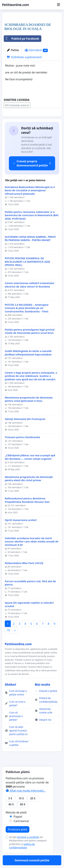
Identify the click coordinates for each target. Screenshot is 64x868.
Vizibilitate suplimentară (24, 57)
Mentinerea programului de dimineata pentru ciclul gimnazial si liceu (29, 409)
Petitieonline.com (15, 5)
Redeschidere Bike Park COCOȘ (24, 573)
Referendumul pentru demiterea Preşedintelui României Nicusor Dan (27, 510)
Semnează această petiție (32, 119)
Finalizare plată (17, 839)
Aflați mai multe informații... (26, 801)
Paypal (18, 826)
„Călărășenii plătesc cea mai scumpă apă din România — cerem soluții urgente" (30, 467)
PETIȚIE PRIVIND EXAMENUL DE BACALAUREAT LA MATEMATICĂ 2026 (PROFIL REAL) (27, 272)
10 (8, 640)
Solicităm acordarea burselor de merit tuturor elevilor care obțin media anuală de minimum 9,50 (32, 552)
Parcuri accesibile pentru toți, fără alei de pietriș (30, 593)
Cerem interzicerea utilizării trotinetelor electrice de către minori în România (30, 295)
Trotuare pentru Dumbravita (22, 447)
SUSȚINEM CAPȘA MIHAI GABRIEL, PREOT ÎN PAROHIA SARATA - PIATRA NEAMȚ (30, 248)
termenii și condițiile (28, 847)
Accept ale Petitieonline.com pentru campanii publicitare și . (28, 852)
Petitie (13, 50)
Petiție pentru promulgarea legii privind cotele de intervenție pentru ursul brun (30, 341)
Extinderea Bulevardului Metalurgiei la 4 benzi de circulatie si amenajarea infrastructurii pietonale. (30, 200)
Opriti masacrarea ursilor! (21, 530)
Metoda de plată (16, 822)
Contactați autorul (17, 105)
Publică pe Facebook (22, 39)
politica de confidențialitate (22, 856)
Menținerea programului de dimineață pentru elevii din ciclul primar (29, 489)
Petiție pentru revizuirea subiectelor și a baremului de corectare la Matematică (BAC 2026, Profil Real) (32, 225)
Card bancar (21, 831)
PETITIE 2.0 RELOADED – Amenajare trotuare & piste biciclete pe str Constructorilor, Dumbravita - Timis (27, 318)
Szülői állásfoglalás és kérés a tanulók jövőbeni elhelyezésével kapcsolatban (28, 363)
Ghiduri (10, 694)
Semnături (36, 50)
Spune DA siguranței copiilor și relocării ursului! (29, 614)
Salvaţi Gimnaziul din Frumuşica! (25, 429)
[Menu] (58, 5)
